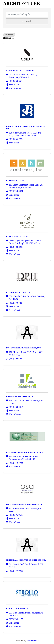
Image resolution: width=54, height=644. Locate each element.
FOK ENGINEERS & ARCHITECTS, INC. (24, 348)
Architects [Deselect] (9, 35)
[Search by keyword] (27, 14)
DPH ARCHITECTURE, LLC (18, 292)
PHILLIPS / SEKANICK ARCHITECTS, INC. (25, 504)
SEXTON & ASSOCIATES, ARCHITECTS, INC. (26, 560)
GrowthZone (33, 640)
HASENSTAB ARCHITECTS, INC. (20, 396)
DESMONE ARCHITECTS (17, 236)
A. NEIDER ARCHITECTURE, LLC (21, 70)
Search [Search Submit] (27, 21)
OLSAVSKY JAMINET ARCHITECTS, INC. (24, 452)
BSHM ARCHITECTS (15, 180)
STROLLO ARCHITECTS (17, 609)
